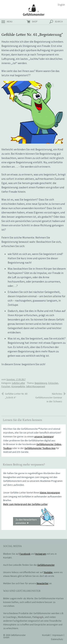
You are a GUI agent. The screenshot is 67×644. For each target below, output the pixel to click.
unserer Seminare (44, 436)
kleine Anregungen (50, 493)
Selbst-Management (36, 386)
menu (10, 22)
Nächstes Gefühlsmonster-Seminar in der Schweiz (49, 398)
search (59, 22)
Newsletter (43, 583)
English (61, 5)
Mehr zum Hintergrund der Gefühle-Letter (25, 504)
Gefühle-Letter (18, 383)
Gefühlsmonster (33, 10)
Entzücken (53, 383)
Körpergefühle (18, 386)
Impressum (58, 635)
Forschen (6, 386)
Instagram (41, 554)
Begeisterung (41, 383)
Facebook (25, 554)
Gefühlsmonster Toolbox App (40, 448)
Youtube (48, 572)
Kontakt (46, 635)
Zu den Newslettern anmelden (35, 521)
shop (35, 22)
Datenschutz (57, 639)
